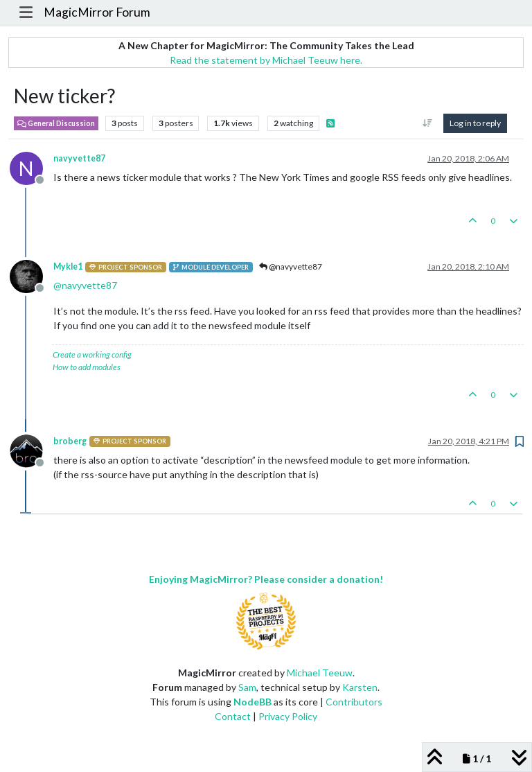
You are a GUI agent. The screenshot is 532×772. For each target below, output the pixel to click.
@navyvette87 (291, 266)
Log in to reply (475, 123)
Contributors (354, 702)
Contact (233, 716)
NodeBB (252, 702)
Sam (247, 687)
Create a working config (92, 354)
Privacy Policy (288, 716)
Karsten (360, 687)
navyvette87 (79, 158)
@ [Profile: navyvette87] (85, 285)
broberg (70, 441)
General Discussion (56, 123)
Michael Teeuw (320, 673)
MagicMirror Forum (97, 12)
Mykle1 (68, 266)
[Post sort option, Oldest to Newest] (428, 123)
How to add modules (87, 367)
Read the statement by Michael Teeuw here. (266, 60)
